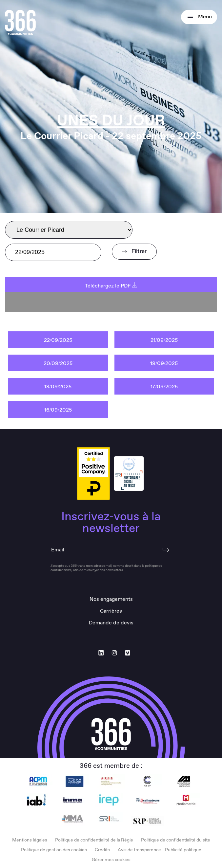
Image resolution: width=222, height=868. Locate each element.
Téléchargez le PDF (111, 286)
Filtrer (134, 252)
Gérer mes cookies (111, 860)
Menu (199, 17)
